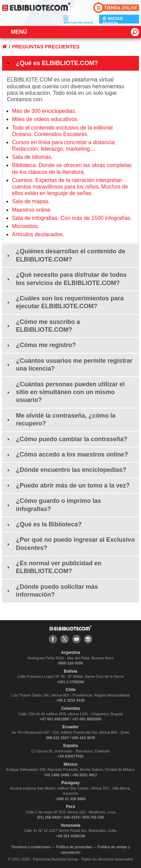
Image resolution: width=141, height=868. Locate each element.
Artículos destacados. (38, 234)
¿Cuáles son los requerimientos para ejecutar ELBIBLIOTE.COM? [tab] (65, 302)
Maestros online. (32, 210)
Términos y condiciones (31, 847)
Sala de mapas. (31, 201)
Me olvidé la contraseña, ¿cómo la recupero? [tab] (60, 420)
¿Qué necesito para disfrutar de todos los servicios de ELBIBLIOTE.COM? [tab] (66, 279)
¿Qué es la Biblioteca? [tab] (44, 524)
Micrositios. (26, 226)
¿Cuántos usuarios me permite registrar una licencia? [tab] (69, 365)
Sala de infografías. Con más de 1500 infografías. (72, 218)
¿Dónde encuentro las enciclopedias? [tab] (66, 470)
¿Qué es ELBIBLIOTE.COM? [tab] (52, 63)
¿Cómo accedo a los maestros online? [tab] (67, 454)
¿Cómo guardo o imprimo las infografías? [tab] (53, 505)
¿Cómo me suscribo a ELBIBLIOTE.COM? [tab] (43, 326)
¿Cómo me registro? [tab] (41, 345)
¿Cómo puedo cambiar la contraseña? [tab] (66, 439)
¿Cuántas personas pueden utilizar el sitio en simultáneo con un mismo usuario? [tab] (65, 392)
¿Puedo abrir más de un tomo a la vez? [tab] (68, 485)
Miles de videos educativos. (45, 119)
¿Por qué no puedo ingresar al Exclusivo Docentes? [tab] (70, 544)
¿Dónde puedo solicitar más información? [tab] (52, 591)
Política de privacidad (74, 847)
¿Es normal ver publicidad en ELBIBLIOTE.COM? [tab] (53, 567)
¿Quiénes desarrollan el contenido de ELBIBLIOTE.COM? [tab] (65, 255)
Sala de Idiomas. (32, 157)
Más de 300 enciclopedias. (44, 111)
